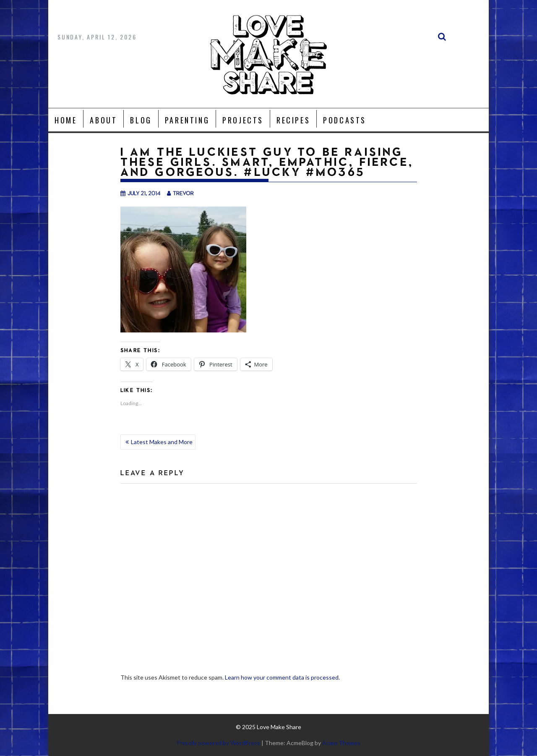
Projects (243, 120)
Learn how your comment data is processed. (282, 677)
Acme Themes (341, 743)
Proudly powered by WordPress (218, 743)
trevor (180, 193)
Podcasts (345, 120)
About (103, 120)
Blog (141, 120)
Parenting (187, 120)
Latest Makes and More (162, 442)
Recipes (293, 120)
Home (66, 120)
